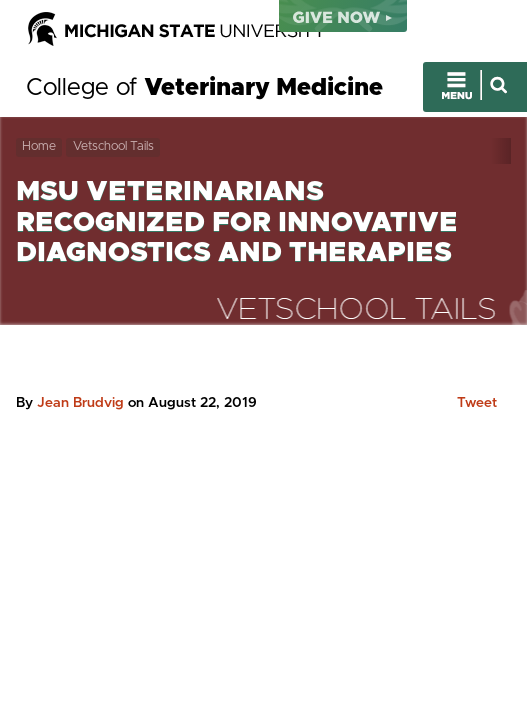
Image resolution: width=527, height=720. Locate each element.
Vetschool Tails (113, 146)
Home (39, 146)
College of (204, 88)
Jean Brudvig (80, 403)
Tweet (477, 403)
